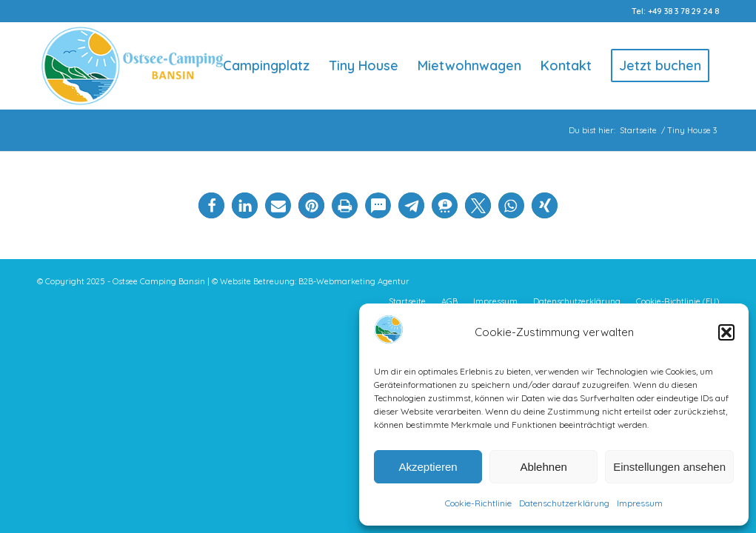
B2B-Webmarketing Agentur (354, 281)
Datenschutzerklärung (564, 503)
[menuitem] (266, 66)
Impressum (640, 503)
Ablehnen (543, 467)
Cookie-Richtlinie (478, 503)
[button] (726, 332)
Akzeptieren (428, 467)
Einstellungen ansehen (669, 467)
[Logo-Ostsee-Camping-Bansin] (132, 66)
